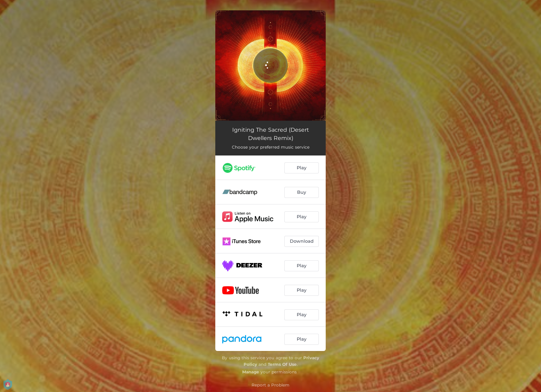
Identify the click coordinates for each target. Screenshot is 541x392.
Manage (251, 372)
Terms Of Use (282, 364)
